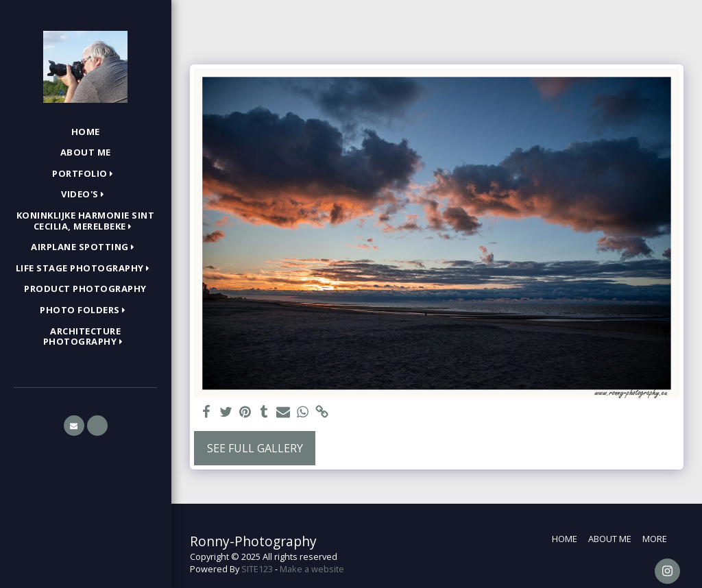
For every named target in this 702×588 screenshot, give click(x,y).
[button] (85, 174)
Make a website (312, 569)
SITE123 (257, 569)
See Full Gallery (255, 448)
